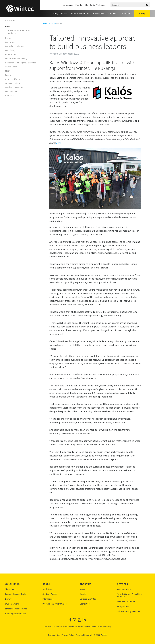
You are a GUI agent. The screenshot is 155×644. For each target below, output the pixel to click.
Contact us (125, 14)
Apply (142, 14)
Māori (8, 71)
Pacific (8, 75)
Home (45, 23)
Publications (11, 54)
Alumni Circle (11, 67)
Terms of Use (54, 635)
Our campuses (12, 91)
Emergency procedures (16, 609)
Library (8, 599)
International (99, 14)
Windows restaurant (14, 87)
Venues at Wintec (13, 83)
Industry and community (16, 59)
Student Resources (80, 14)
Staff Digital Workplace (95, 5)
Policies (79, 635)
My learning (68, 5)
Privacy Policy (68, 635)
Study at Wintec (60, 14)
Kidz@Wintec (123, 606)
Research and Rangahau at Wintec (21, 63)
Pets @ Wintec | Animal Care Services (130, 595)
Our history (10, 50)
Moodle (79, 5)
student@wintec (13, 604)
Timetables (10, 589)
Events (8, 38)
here (59, 143)
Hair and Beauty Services (129, 611)
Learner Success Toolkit (16, 594)
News (8, 26)
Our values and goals (15, 46)
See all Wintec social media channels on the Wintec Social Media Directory (77, 627)
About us (112, 14)
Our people (10, 42)
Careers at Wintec (13, 79)
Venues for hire (124, 589)
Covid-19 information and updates (20, 32)
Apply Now (47, 589)
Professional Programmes (55, 604)
